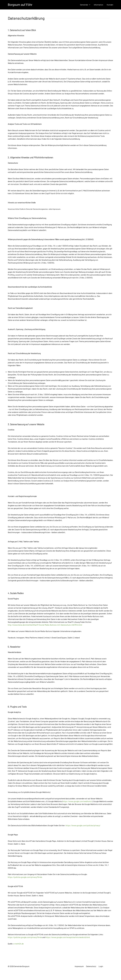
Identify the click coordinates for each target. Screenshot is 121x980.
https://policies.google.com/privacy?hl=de (25, 937)
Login (101, 966)
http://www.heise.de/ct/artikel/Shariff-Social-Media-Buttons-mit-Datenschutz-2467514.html (45, 625)
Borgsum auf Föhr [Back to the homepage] (20, 5)
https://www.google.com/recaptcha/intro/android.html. (68, 937)
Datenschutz (91, 966)
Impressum (79, 966)
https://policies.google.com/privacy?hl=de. (25, 877)
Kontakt (110, 5)
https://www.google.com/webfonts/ (77, 801)
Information (98, 5)
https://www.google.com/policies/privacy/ (83, 825)
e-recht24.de (19, 944)
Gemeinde (85, 5)
